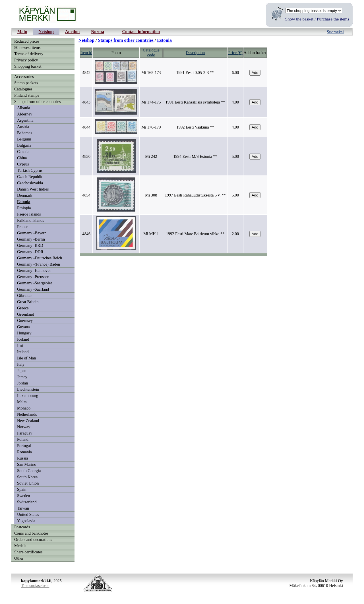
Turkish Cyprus (30, 170)
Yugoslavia (26, 521)
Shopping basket (28, 66)
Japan (22, 371)
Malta (22, 402)
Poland (23, 439)
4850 (86, 156)
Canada (23, 152)
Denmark (25, 195)
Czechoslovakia (30, 183)
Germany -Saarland (33, 289)
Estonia (24, 202)
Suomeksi (335, 32)
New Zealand (28, 421)
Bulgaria (24, 145)
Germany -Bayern (32, 233)
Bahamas (25, 133)
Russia (22, 458)
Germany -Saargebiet (34, 283)
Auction (72, 31)
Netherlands (27, 414)
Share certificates (28, 552)
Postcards (22, 527)
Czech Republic (30, 177)
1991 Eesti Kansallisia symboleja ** (195, 102)
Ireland (23, 352)
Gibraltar (24, 295)
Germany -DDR (30, 252)
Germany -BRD (30, 245)
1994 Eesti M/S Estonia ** (195, 156)
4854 (86, 195)
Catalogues (23, 89)
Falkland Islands (31, 220)
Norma (98, 31)
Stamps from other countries (37, 102)
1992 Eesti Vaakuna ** (195, 127)
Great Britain (28, 302)
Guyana (23, 327)
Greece (23, 308)
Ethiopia (24, 208)
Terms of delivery (29, 54)
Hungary (24, 333)
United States (28, 514)
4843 (86, 102)
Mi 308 (151, 195)
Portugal (24, 446)
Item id (86, 53)
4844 (86, 127)
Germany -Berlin (31, 239)
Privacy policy (26, 60)
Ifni (20, 346)
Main (22, 31)
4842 (86, 73)
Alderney (25, 114)
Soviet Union (28, 483)
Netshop (46, 31)
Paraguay (25, 433)
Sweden (24, 496)
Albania (24, 108)
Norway (24, 427)
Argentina (25, 120)
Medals (20, 546)
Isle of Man (26, 358)
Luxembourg (28, 396)
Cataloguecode (151, 52)
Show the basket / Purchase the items (317, 19)
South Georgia (29, 471)
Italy (21, 364)
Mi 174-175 (151, 102)
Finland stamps (27, 95)
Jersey (22, 377)
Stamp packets (26, 83)
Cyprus (23, 164)
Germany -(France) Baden (39, 264)
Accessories (24, 76)
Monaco (24, 408)
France (23, 227)
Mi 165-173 (151, 73)
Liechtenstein (28, 389)
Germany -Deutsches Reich (40, 258)
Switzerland (27, 502)
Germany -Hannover (34, 270)
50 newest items (27, 47)
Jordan (22, 383)
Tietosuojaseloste (35, 586)
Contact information (141, 31)
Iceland (23, 339)
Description (195, 53)
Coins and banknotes (31, 533)
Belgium (24, 139)
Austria (23, 127)
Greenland (26, 314)
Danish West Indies (33, 189)
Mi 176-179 (151, 127)
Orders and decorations (33, 539)
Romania (24, 452)
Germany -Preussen (33, 277)
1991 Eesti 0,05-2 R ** (195, 73)
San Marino (27, 464)
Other (19, 558)
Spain (22, 489)
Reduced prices (27, 41)
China (22, 158)
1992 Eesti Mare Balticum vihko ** (195, 234)
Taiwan (23, 508)
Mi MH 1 (151, 234)
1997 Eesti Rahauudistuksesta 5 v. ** (195, 195)
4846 (86, 234)
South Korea (27, 477)
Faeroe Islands (29, 214)
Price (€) (235, 53)
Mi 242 (151, 156)
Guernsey (25, 320)
